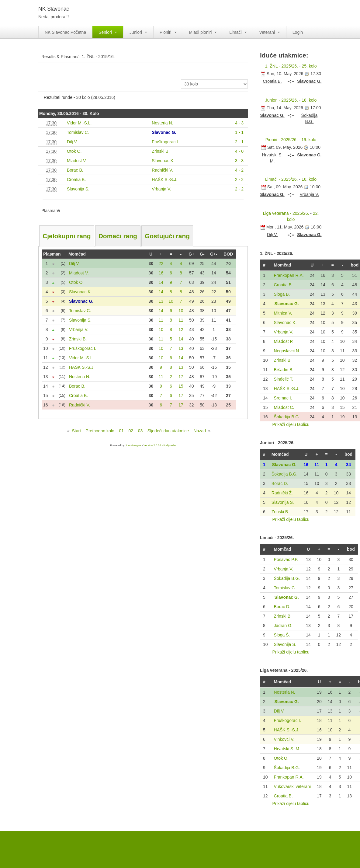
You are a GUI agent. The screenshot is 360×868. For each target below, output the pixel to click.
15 (181, 386)
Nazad (200, 431)
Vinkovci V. (284, 739)
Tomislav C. (285, 588)
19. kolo (309, 140)
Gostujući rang (167, 236)
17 (181, 377)
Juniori (138, 32)
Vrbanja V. (284, 332)
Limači (238, 32)
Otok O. (281, 758)
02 (131, 431)
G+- (214, 254)
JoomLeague (133, 445)
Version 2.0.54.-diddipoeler (160, 445)
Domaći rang (118, 236)
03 (140, 431)
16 (161, 273)
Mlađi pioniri (203, 32)
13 (161, 301)
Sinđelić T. (284, 379)
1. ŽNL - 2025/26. (282, 66)
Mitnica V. (283, 313)
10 (171, 301)
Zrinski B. (283, 360)
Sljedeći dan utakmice (168, 431)
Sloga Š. (282, 635)
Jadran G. (283, 626)
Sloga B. (282, 294)
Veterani (270, 32)
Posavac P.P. (286, 559)
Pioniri (168, 32)
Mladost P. (284, 341)
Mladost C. (284, 407)
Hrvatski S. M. (287, 749)
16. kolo (309, 179)
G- (202, 254)
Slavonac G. (287, 304)
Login (298, 32)
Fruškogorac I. (287, 720)
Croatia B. (283, 285)
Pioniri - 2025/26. (282, 140)
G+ (191, 254)
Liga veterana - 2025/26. (286, 213)
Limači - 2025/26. (281, 179)
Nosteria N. (285, 692)
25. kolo (309, 66)
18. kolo (309, 100)
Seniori (108, 32)
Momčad (77, 254)
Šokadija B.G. (287, 417)
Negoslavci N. (287, 351)
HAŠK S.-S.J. (287, 389)
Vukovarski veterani (292, 786)
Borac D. (280, 483)
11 (161, 320)
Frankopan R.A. (289, 275)
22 (161, 263)
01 (121, 431)
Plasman (52, 254)
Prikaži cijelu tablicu (291, 424)
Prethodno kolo (100, 431)
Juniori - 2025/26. (282, 100)
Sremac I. (283, 398)
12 (181, 329)
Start (76, 431)
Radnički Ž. (282, 493)
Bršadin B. (284, 370)
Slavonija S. (283, 502)
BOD (228, 254)
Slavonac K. (285, 322)
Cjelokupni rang (67, 236)
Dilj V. (279, 711)
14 (161, 282)
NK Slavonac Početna (65, 32)
